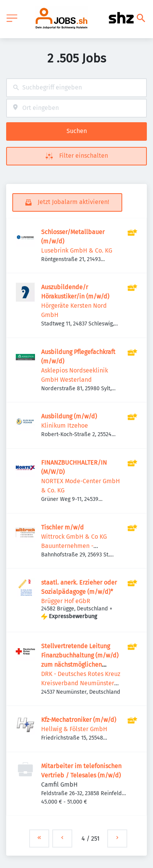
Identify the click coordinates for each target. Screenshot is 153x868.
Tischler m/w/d (62, 527)
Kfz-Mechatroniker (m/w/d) (79, 720)
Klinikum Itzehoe (65, 426)
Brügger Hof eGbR (66, 601)
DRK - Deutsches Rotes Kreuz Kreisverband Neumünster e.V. (81, 683)
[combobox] (76, 88)
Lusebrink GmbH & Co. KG (77, 250)
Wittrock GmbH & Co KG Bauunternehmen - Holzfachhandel (74, 546)
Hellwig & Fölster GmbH (74, 729)
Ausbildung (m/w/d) (69, 416)
